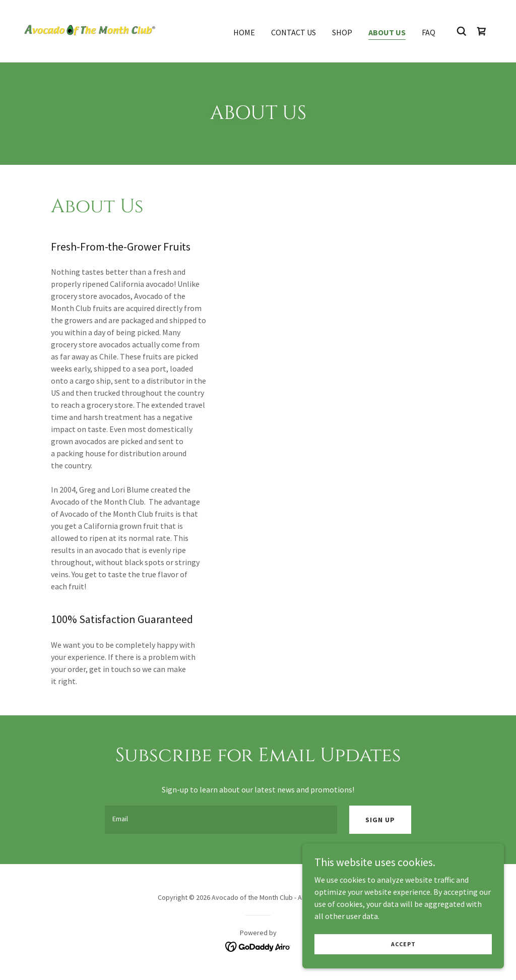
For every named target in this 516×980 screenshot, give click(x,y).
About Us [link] (387, 32)
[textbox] (221, 820)
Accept (403, 944)
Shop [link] (342, 32)
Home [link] (244, 32)
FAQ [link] (429, 32)
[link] (90, 30)
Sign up (380, 820)
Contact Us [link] (294, 32)
